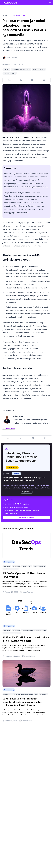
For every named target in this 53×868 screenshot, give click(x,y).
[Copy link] (44, 80)
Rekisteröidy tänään (27, 518)
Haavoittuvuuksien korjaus (21, 69)
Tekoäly (6, 69)
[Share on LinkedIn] (32, 80)
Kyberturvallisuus (39, 69)
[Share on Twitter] (21, 80)
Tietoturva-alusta (10, 73)
